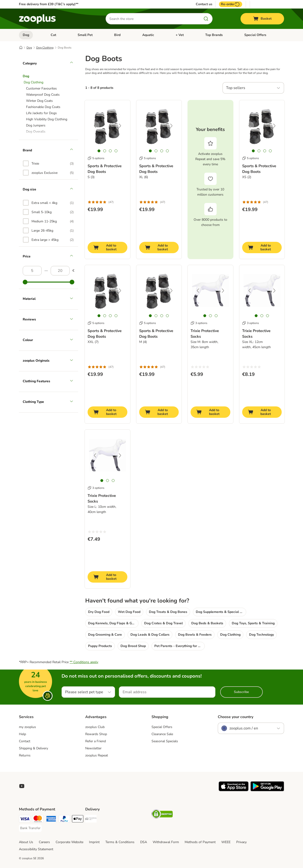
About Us (26, 842)
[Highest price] (60, 271)
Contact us (204, 4)
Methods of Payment (200, 842)
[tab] (99, 151)
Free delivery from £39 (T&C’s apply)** (49, 4)
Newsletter (93, 748)
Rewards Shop (96, 734)
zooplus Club (95, 727)
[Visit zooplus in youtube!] (22, 786)
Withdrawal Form (166, 842)
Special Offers (255, 35)
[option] (48, 163)
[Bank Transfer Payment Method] (30, 828)
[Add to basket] (107, 247)
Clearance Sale (162, 734)
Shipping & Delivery (33, 748)
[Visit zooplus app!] (234, 790)
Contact (25, 741)
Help (22, 734)
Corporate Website (69, 842)
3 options (199, 323)
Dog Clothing (45, 48)
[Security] (162, 815)
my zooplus (27, 727)
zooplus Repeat (97, 755)
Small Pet (85, 35)
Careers (44, 842)
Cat (53, 35)
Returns (25, 755)
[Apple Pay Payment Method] (78, 820)
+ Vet (180, 35)
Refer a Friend (96, 741)
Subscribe (241, 692)
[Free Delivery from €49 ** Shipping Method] (91, 820)
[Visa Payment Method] (25, 820)
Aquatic (148, 35)
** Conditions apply (84, 662)
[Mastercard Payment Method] (38, 820)
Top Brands (214, 35)
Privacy (241, 842)
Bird (117, 35)
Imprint (94, 842)
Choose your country (236, 717)
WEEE (226, 842)
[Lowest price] (32, 271)
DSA (144, 842)
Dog (26, 35)
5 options (96, 158)
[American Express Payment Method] (51, 820)
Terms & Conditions (120, 842)
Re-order (231, 4)
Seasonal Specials (165, 741)
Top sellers (236, 88)
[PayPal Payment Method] (64, 820)
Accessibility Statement (36, 849)
